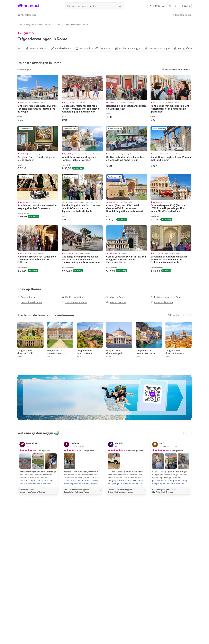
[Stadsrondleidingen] (130, 48)
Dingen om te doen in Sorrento (145, 352)
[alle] (19, 48)
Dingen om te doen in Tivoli (25, 352)
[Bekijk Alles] (173, 315)
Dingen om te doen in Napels (115, 352)
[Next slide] (189, 433)
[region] (105, 48)
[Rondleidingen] (63, 48)
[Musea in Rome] (115, 297)
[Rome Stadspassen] (162, 302)
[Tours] (58, 25)
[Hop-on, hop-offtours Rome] (95, 48)
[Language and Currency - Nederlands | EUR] (158, 6)
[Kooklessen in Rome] (74, 297)
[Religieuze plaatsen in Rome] (166, 297)
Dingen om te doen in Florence (175, 352)
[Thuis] (20, 25)
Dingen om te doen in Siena (84, 352)
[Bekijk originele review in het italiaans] (125, 483)
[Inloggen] (186, 6)
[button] (173, 6)
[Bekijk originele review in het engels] (80, 483)
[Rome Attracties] (27, 297)
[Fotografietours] (187, 48)
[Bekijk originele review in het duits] (35, 483)
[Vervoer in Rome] (116, 302)
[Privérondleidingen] (159, 48)
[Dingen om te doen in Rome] (39, 25)
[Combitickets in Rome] (30, 302)
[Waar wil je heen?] (94, 6)
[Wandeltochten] (38, 48)
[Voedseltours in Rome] (74, 302)
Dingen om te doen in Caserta (56, 352)
